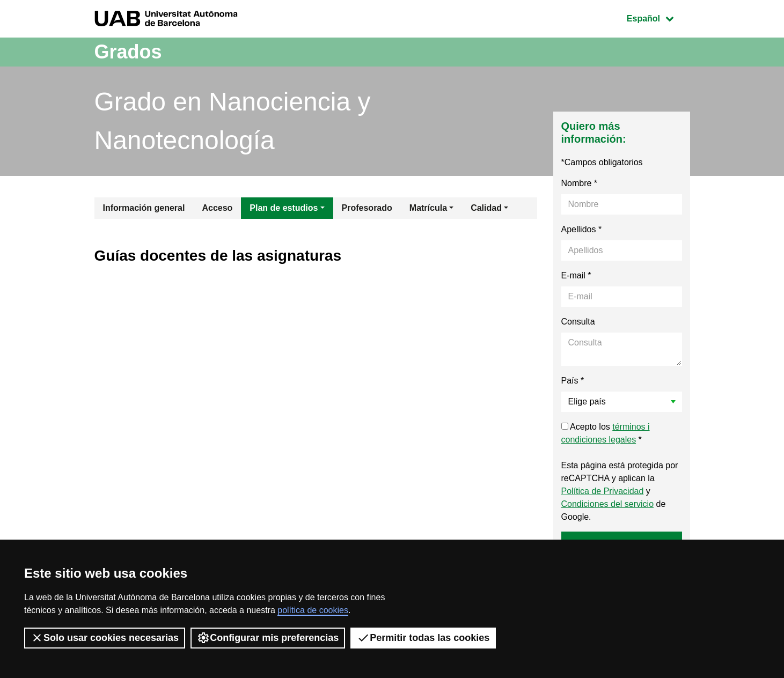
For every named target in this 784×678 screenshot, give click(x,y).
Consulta (578, 322)
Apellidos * (582, 229)
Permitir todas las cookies (423, 638)
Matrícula (428, 208)
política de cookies (313, 610)
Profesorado (367, 208)
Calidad (486, 208)
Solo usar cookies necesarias (105, 638)
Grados (128, 52)
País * (573, 381)
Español (658, 17)
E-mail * (576, 275)
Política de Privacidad (603, 491)
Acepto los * (606, 433)
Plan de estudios (284, 208)
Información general (144, 208)
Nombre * (580, 183)
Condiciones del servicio (608, 504)
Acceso (217, 208)
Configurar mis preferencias (268, 638)
